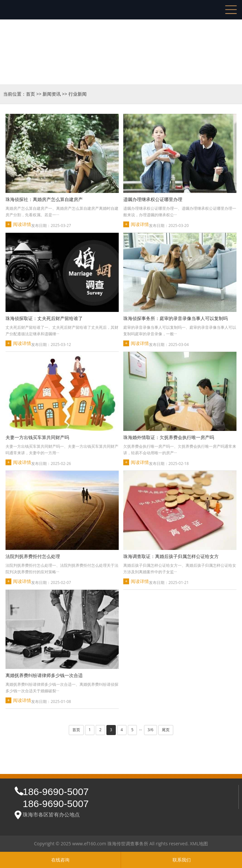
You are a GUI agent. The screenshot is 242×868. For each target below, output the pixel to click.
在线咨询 (60, 860)
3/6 (151, 730)
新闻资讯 (52, 94)
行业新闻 (78, 94)
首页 (30, 94)
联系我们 (182, 860)
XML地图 (199, 844)
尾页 (166, 730)
